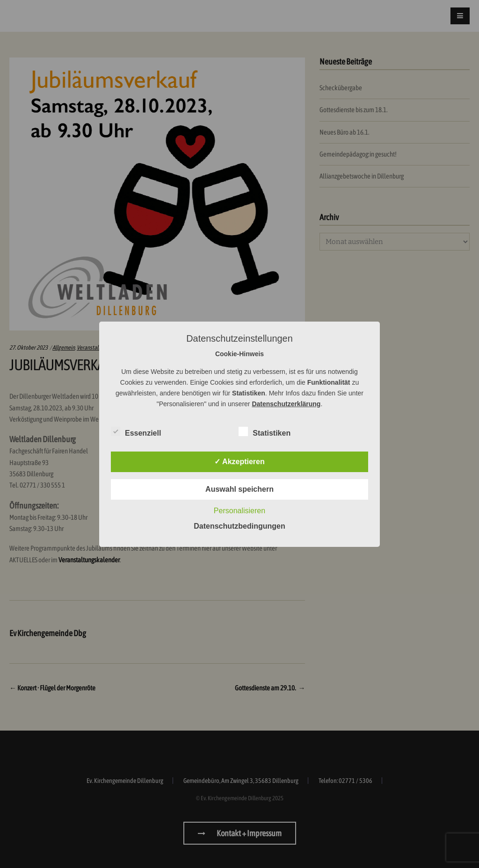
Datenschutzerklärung (286, 404)
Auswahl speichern (239, 489)
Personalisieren (239, 511)
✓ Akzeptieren (239, 462)
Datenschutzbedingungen (239, 526)
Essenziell (136, 431)
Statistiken (265, 431)
